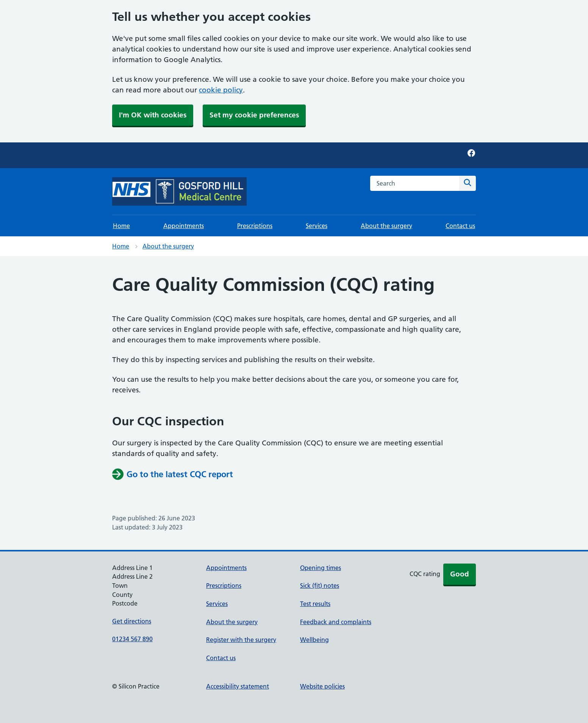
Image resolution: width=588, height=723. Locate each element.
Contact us (460, 226)
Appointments (184, 226)
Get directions (132, 621)
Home (121, 226)
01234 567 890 (132, 639)
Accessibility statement (238, 686)
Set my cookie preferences (254, 115)
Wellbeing (314, 640)
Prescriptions (255, 226)
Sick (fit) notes (320, 586)
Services (317, 226)
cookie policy (221, 90)
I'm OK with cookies (153, 115)
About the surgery (386, 226)
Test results (315, 604)
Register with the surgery (241, 640)
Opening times (321, 568)
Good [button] (460, 574)
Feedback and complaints (336, 622)
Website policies (322, 686)
